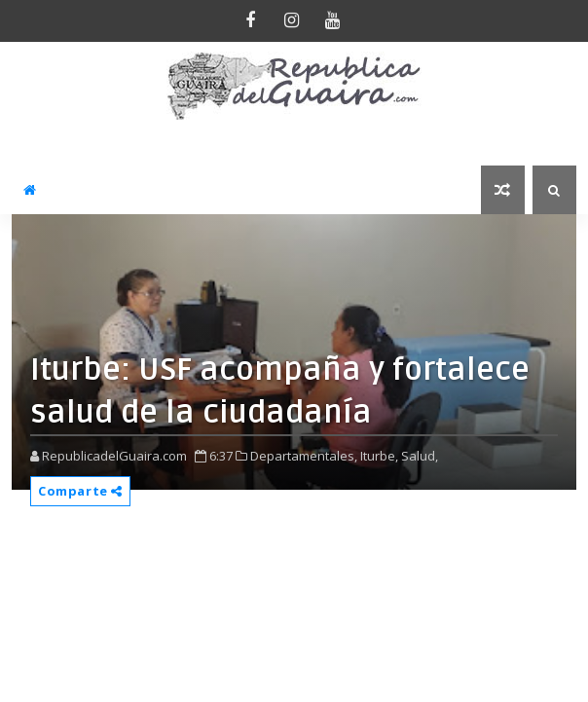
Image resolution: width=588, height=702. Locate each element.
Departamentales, (304, 456)
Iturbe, (379, 456)
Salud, (420, 456)
